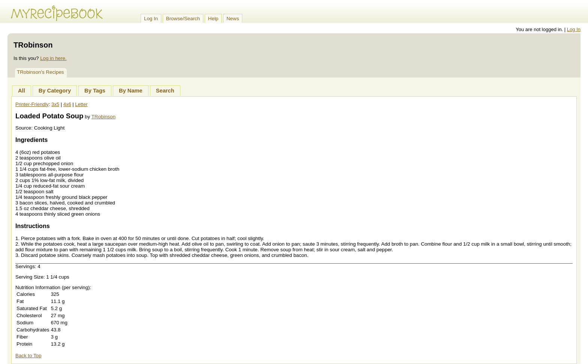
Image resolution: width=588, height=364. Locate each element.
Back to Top (28, 356)
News (233, 19)
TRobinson (103, 117)
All (22, 91)
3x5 (55, 104)
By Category (55, 91)
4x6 (67, 104)
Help (213, 19)
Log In (151, 19)
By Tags (95, 91)
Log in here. (53, 58)
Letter (81, 104)
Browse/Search (183, 19)
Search (165, 91)
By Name (131, 91)
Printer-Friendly (32, 104)
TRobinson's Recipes (40, 72)
